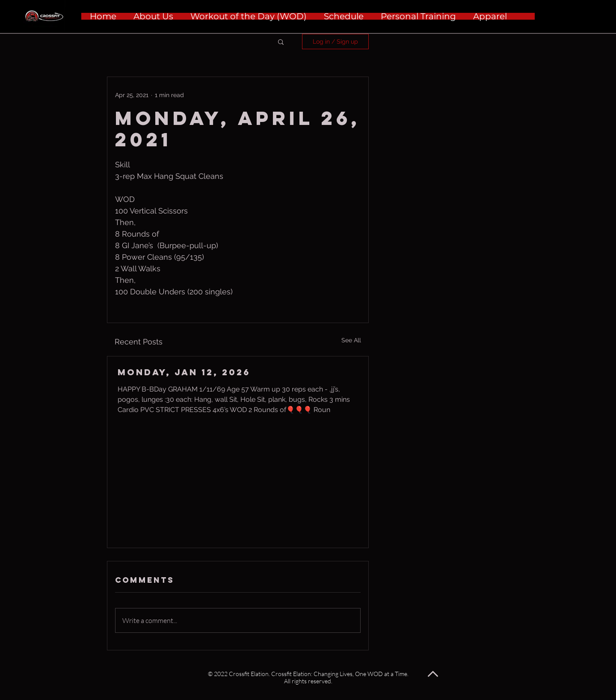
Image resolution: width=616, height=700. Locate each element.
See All (351, 340)
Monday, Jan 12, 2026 (184, 372)
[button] (281, 42)
